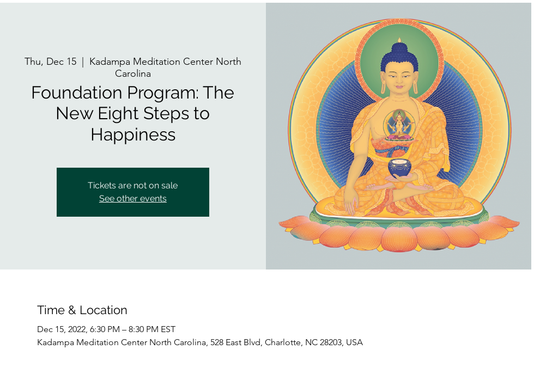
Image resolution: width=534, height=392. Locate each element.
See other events (133, 198)
